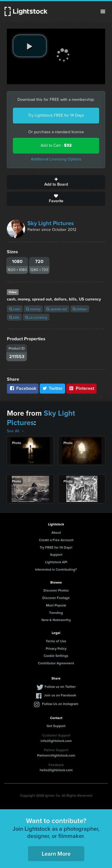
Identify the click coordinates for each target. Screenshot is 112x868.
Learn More (56, 854)
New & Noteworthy (56, 620)
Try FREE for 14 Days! (56, 547)
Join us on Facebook (60, 695)
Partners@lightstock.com (56, 755)
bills (14, 317)
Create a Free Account (56, 540)
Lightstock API (56, 562)
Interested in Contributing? (56, 569)
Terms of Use (56, 641)
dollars (80, 309)
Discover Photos (56, 590)
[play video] (30, 46)
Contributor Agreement (56, 663)
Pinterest (81, 388)
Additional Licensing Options (56, 159)
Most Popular (56, 605)
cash (15, 309)
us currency (36, 317)
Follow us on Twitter (60, 687)
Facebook (23, 388)
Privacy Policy (56, 648)
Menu (103, 11)
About (56, 532)
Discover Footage (56, 598)
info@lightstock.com (56, 741)
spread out (57, 309)
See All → (16, 431)
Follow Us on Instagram (60, 704)
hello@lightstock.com (56, 770)
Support (56, 554)
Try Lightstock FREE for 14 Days (56, 115)
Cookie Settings (56, 656)
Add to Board (56, 182)
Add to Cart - (56, 145)
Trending (56, 613)
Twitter (53, 388)
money (33, 309)
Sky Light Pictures (51, 223)
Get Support (56, 726)
